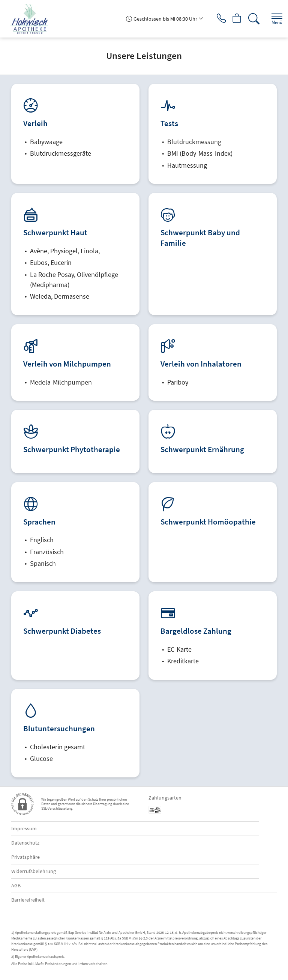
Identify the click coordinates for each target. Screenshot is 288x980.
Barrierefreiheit (28, 900)
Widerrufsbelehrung (34, 871)
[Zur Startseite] (32, 19)
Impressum (24, 828)
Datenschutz (25, 843)
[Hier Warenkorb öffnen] (235, 19)
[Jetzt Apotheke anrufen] (217, 19)
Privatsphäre (25, 857)
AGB (16, 885)
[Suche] (252, 19)
